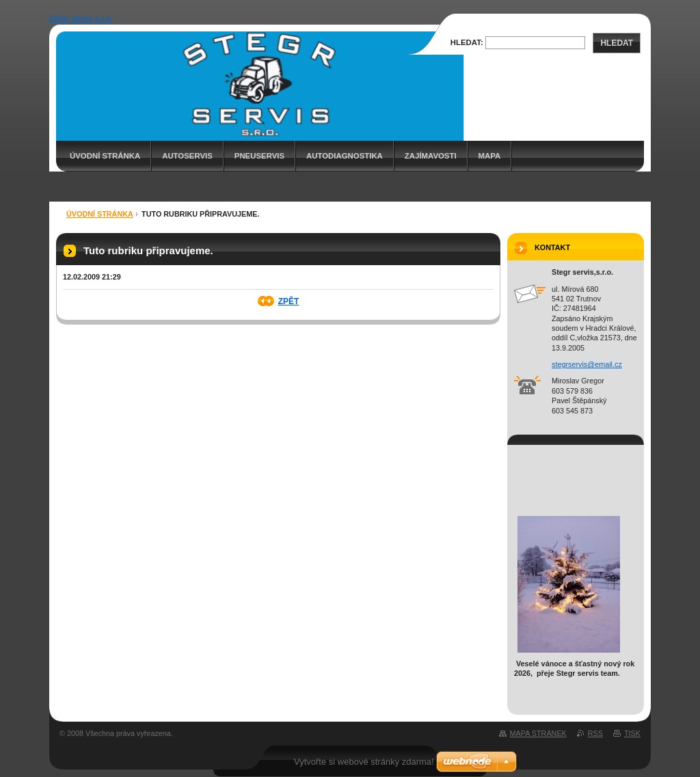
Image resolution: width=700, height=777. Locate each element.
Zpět (289, 301)
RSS (595, 733)
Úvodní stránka (105, 156)
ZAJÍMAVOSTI (431, 156)
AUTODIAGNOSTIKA (345, 156)
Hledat (617, 43)
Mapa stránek (538, 733)
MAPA (490, 156)
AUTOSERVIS (187, 156)
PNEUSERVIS (259, 156)
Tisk (632, 733)
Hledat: (467, 42)
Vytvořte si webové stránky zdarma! (364, 762)
